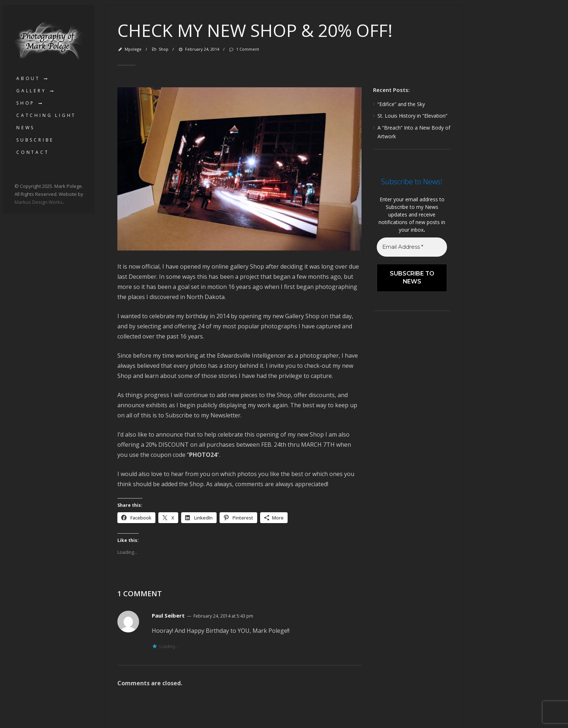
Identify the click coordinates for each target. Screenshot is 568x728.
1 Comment (244, 49)
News (26, 128)
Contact (33, 152)
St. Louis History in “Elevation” (412, 116)
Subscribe (35, 140)
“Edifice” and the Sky (401, 104)
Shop (26, 103)
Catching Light (46, 115)
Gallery (31, 91)
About (28, 78)
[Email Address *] (412, 247)
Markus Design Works (39, 202)
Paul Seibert (168, 615)
